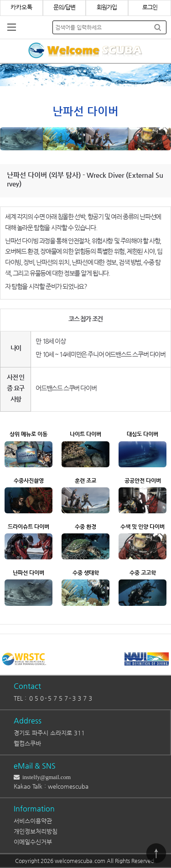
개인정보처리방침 (36, 831)
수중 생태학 (86, 573)
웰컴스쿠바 (27, 743)
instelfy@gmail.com (45, 777)
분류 (11, 27)
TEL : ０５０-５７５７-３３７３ (53, 698)
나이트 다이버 (85, 434)
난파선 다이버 (28, 573)
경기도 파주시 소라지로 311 (49, 733)
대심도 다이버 (142, 434)
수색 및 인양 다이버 (142, 527)
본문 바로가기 (0, 0)
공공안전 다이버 (143, 480)
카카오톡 (21, 7)
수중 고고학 (143, 573)
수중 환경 (85, 527)
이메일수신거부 (33, 842)
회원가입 (107, 7)
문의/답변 (64, 7)
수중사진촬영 (29, 480)
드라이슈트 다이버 (28, 527)
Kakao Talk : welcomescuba (51, 786)
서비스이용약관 (33, 821)
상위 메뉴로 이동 (28, 434)
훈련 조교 (85, 480)
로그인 (150, 7)
